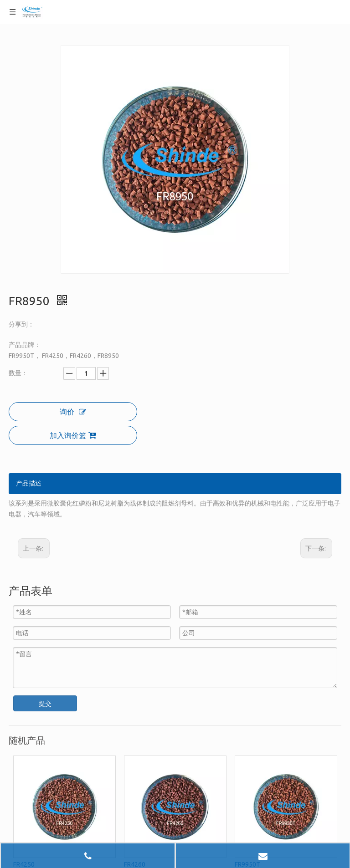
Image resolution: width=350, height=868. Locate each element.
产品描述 (29, 483)
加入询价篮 (73, 435)
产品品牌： (25, 345)
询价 (73, 412)
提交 (45, 704)
